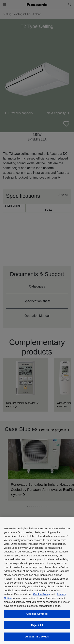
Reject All (37, 625)
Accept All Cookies (37, 637)
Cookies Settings (37, 614)
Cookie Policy (42, 594)
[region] (37, 580)
